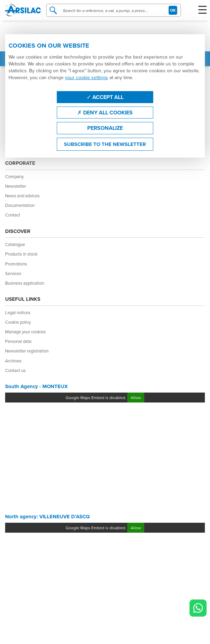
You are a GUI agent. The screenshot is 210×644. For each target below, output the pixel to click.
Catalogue (15, 244)
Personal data (18, 341)
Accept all (105, 97)
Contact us (15, 370)
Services (13, 273)
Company (14, 176)
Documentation (20, 205)
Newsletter (16, 186)
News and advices (22, 196)
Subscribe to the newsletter (105, 144)
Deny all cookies (105, 113)
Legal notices (18, 312)
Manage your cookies (25, 332)
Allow (136, 398)
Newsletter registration (27, 351)
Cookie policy (18, 322)
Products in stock (21, 254)
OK (173, 10)
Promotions (16, 264)
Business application (25, 283)
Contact (13, 215)
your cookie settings (87, 77)
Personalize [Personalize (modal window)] (105, 128)
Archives (13, 361)
